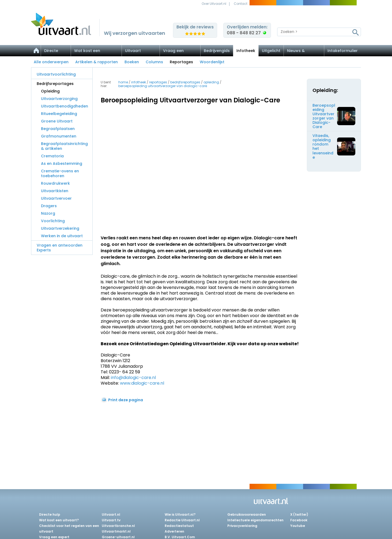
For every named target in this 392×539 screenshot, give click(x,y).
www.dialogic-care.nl (142, 383)
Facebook (299, 520)
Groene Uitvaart (57, 121)
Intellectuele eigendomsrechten (255, 520)
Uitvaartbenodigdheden (65, 106)
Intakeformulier (343, 51)
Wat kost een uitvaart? (59, 520)
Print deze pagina (126, 400)
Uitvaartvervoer (56, 198)
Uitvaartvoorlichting (56, 74)
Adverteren (174, 531)
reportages (158, 82)
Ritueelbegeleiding (59, 114)
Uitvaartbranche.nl (118, 526)
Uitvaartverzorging (59, 99)
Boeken (132, 62)
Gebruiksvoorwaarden (247, 514)
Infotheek (246, 51)
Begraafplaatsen (58, 129)
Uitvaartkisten (55, 191)
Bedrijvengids (217, 51)
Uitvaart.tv (111, 520)
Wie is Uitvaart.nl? (180, 514)
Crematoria (52, 156)
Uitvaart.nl (111, 514)
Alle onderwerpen (51, 62)
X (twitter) (299, 514)
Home (123, 82)
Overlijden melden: (247, 30)
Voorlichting (53, 221)
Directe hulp (50, 514)
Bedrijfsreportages (55, 84)
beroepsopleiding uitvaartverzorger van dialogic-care (163, 86)
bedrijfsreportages (185, 82)
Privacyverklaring (242, 526)
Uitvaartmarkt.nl (116, 531)
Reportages (181, 62)
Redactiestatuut (179, 526)
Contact (241, 4)
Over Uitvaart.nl (214, 4)
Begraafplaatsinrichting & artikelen (64, 146)
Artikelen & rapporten (97, 62)
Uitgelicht (271, 51)
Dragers (49, 206)
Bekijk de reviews (195, 27)
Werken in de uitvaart (62, 236)
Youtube (298, 526)
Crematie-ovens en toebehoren (60, 173)
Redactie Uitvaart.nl (182, 520)
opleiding (211, 82)
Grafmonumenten (59, 136)
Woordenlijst (212, 62)
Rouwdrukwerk (55, 183)
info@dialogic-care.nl (133, 378)
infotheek (139, 82)
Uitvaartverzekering (60, 228)
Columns (154, 62)
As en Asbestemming (62, 163)
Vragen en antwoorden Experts (60, 248)
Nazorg (48, 213)
